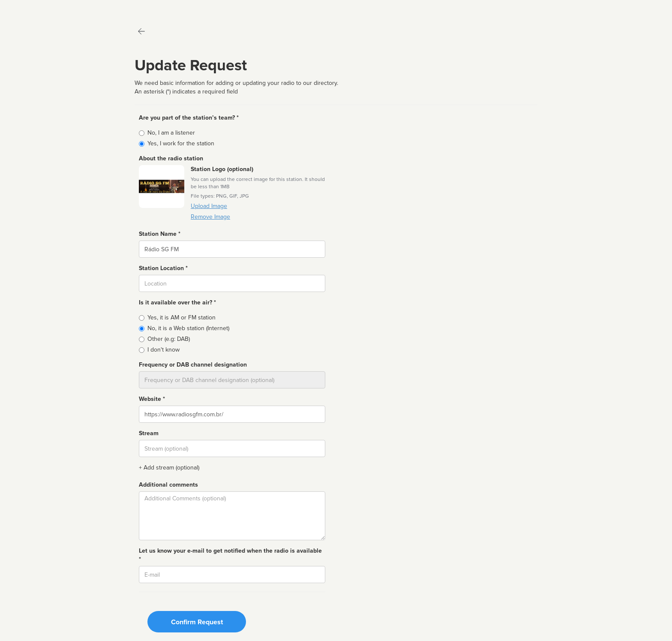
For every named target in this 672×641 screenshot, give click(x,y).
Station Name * (160, 234)
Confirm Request (197, 622)
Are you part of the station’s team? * (189, 118)
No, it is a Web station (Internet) (188, 328)
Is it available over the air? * (177, 302)
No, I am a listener (171, 133)
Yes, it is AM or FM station (181, 317)
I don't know (163, 350)
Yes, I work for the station (181, 143)
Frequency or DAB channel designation (193, 365)
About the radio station (171, 158)
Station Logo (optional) (222, 169)
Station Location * (163, 268)
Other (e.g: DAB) (169, 339)
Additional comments (168, 485)
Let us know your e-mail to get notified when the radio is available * (230, 555)
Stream (149, 433)
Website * (152, 399)
